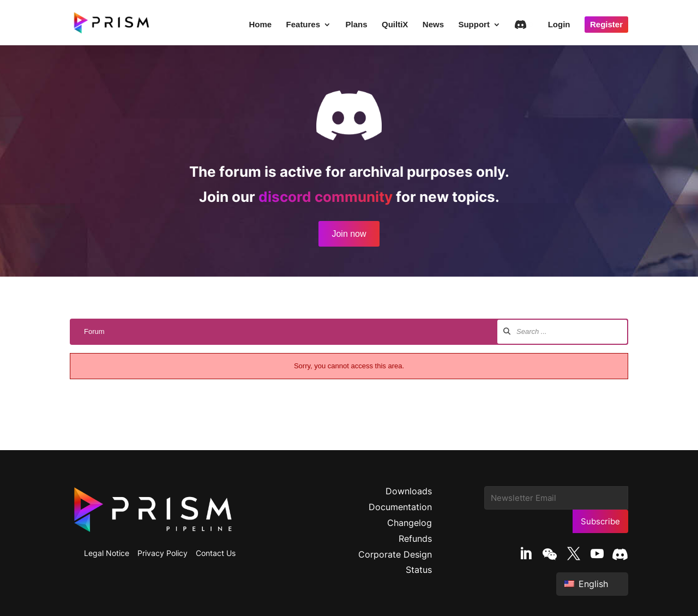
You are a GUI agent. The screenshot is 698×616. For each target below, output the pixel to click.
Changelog (410, 523)
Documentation (400, 507)
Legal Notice (107, 553)
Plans (357, 25)
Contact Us (216, 553)
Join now (349, 234)
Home (260, 25)
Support (474, 25)
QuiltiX (395, 25)
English (586, 584)
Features (303, 25)
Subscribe (600, 521)
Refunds (415, 539)
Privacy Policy (163, 553)
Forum (94, 331)
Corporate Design (395, 554)
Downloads (409, 491)
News (433, 25)
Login (559, 25)
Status (419, 570)
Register (606, 24)
